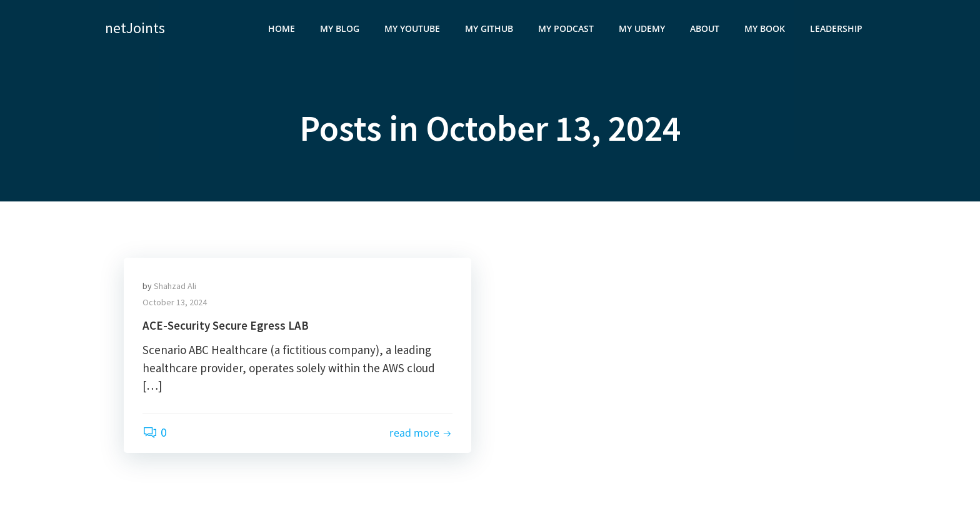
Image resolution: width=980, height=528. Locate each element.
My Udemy (642, 28)
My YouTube (412, 28)
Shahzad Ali (175, 286)
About (705, 28)
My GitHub (489, 28)
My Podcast (566, 28)
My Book (765, 28)
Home (282, 28)
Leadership (836, 28)
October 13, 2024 (175, 302)
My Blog (340, 28)
